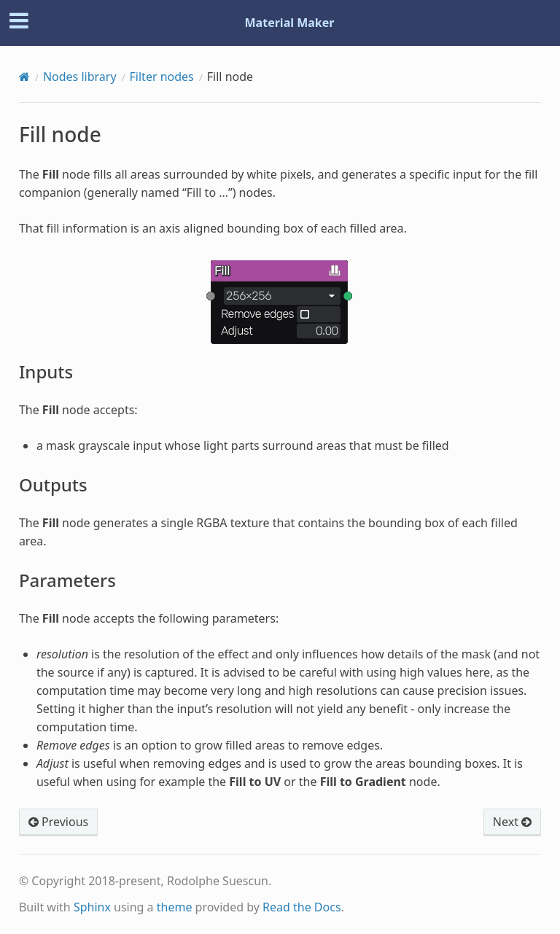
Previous (58, 822)
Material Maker (290, 23)
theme (175, 907)
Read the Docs (302, 907)
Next (512, 822)
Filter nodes (162, 77)
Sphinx (92, 907)
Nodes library (80, 77)
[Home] (24, 77)
